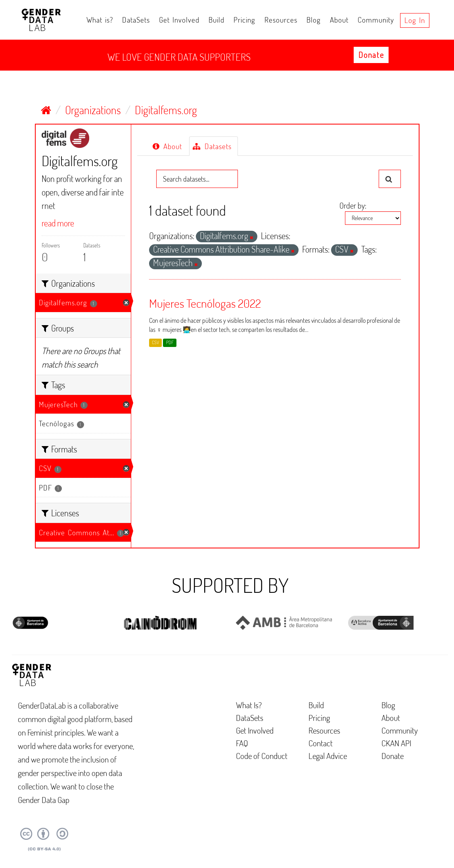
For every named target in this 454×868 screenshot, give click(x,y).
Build (216, 20)
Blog (314, 20)
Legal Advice (328, 756)
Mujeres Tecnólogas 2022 (205, 303)
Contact (321, 743)
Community (376, 20)
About (339, 20)
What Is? (249, 705)
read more (58, 223)
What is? (100, 20)
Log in (415, 20)
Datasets (212, 146)
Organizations (93, 110)
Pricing (244, 20)
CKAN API (396, 743)
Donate (371, 55)
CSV (155, 342)
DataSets (136, 20)
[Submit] (390, 179)
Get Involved (179, 20)
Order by (352, 205)
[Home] (46, 110)
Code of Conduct (262, 756)
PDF (170, 342)
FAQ (242, 743)
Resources (281, 20)
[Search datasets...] (197, 179)
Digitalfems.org (166, 110)
